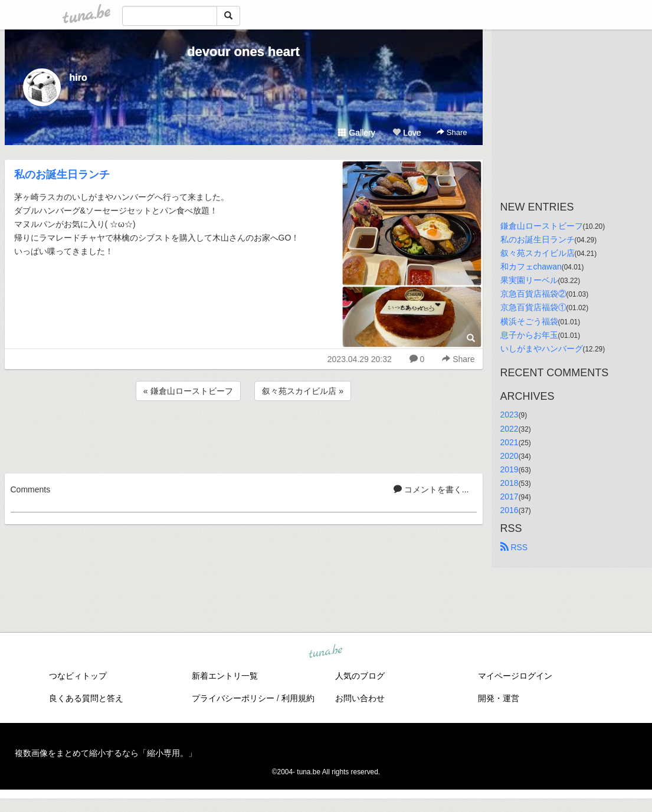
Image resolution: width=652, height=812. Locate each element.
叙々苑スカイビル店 (538, 253)
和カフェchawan (531, 267)
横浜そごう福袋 (529, 321)
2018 (510, 483)
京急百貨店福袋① (533, 307)
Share (452, 132)
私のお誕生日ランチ (62, 175)
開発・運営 (499, 698)
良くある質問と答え (86, 698)
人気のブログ (360, 676)
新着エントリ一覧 (225, 676)
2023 (510, 415)
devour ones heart (243, 52)
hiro (78, 78)
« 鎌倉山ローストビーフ (188, 391)
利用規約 (298, 698)
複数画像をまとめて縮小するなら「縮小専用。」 (106, 753)
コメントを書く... (431, 489)
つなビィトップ (78, 676)
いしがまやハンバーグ (542, 349)
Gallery (356, 133)
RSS (514, 547)
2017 (510, 497)
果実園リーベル (529, 280)
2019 (510, 469)
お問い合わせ (360, 698)
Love (407, 133)
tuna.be (326, 652)
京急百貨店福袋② (533, 294)
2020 (510, 456)
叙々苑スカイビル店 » (303, 391)
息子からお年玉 (529, 335)
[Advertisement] (244, 435)
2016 (510, 510)
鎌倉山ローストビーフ (542, 226)
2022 (510, 429)
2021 (510, 442)
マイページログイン (515, 676)
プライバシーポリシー (233, 698)
